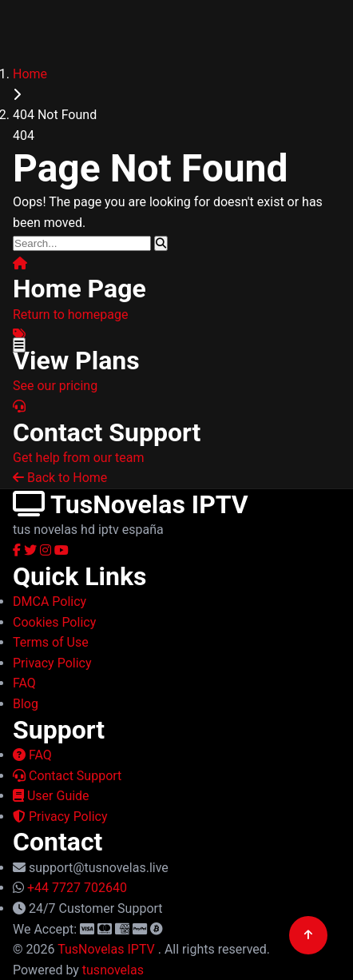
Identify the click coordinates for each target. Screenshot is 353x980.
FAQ (32, 755)
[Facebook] (18, 550)
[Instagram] (47, 550)
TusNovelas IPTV (108, 949)
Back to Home (60, 478)
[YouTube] (61, 550)
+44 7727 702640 (77, 888)
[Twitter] (32, 550)
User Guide (51, 796)
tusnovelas (113, 970)
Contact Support (67, 776)
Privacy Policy (60, 817)
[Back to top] (308, 935)
